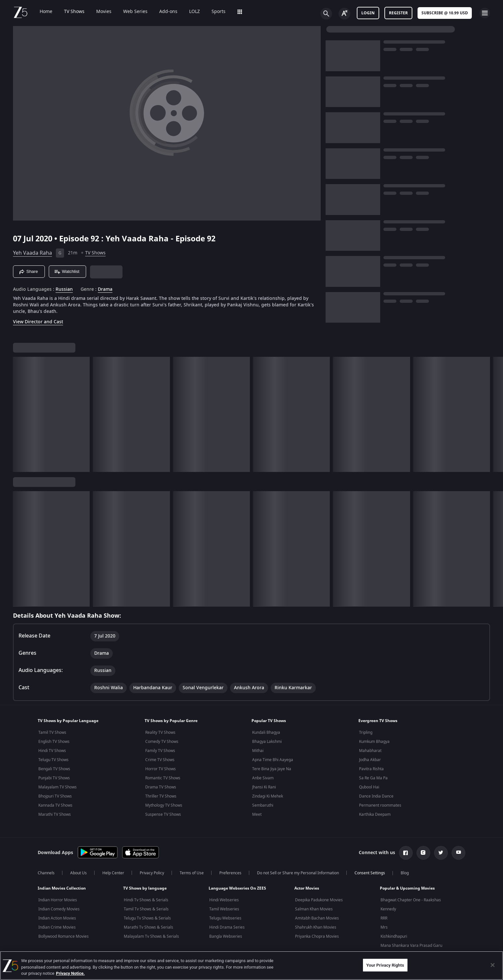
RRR (384, 918)
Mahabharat (370, 751)
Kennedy (388, 909)
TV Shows (70, 12)
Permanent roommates (380, 805)
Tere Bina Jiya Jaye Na (272, 769)
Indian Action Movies (57, 918)
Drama (105, 289)
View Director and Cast (38, 322)
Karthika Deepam (375, 814)
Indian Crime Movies (57, 927)
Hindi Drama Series (227, 927)
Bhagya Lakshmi (267, 742)
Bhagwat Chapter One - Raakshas (411, 900)
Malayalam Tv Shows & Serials (151, 936)
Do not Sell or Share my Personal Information (298, 873)
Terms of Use (192, 873)
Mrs (384, 927)
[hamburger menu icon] (485, 13)
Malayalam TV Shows (58, 787)
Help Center (113, 873)
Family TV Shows (160, 751)
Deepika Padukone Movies (319, 900)
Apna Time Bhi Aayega (273, 760)
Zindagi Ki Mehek (268, 796)
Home (41, 12)
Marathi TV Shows (55, 814)
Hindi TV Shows (52, 751)
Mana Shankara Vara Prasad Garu (411, 946)
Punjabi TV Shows (54, 778)
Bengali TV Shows (54, 769)
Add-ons (164, 12)
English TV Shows (54, 742)
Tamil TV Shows (52, 732)
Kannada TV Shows (55, 805)
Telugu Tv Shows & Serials (147, 918)
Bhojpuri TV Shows (55, 796)
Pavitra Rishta (371, 769)
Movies (99, 12)
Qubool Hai (369, 787)
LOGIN (368, 13)
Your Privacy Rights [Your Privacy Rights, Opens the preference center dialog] (385, 965)
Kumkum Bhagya (374, 742)
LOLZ (190, 12)
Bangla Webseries (226, 936)
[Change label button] (344, 14)
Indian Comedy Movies (59, 909)
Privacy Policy (152, 873)
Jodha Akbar (370, 760)
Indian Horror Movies (58, 900)
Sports (214, 12)
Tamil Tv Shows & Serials (146, 909)
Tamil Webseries (224, 909)
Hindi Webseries (224, 900)
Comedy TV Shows (162, 742)
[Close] (493, 965)
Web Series (131, 12)
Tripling (366, 732)
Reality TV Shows (160, 732)
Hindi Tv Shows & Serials (146, 900)
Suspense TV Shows (163, 814)
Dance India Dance (376, 796)
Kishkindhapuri (394, 936)
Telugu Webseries (225, 918)
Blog (405, 873)
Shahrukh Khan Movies (316, 927)
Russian (64, 289)
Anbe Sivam (263, 778)
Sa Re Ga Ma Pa (373, 778)
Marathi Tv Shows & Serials (148, 927)
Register (398, 13)
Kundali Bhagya (266, 732)
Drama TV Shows (161, 787)
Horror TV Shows (161, 769)
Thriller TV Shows (161, 796)
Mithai (258, 751)
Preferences (230, 873)
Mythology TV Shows (164, 805)
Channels (46, 873)
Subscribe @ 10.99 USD (445, 13)
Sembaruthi (263, 805)
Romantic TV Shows (163, 778)
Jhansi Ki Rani (264, 787)
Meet (257, 814)
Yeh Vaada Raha (32, 253)
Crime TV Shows (160, 760)
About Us (78, 873)
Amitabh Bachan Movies (317, 918)
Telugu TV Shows (53, 760)
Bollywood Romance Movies (64, 936)
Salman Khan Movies (314, 909)
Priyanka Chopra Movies (317, 936)
